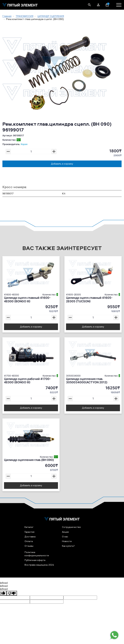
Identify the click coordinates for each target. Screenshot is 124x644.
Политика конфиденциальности (37, 554)
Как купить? (68, 546)
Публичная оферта (35, 560)
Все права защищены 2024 (39, 565)
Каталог (29, 527)
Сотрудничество (71, 527)
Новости (67, 541)
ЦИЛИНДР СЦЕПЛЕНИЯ (51, 16)
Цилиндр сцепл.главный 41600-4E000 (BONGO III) (27, 299)
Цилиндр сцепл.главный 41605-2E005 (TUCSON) (89, 299)
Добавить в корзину (62, 164)
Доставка (30, 536)
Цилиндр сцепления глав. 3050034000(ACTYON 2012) (87, 381)
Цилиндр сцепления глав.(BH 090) (29, 460)
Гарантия (29, 532)
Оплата (29, 541)
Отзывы (29, 546)
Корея (24, 144)
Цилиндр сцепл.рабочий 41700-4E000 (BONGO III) (27, 381)
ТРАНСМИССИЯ (24, 16)
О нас (65, 536)
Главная (7, 16)
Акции (65, 532)
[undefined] (12, 593)
